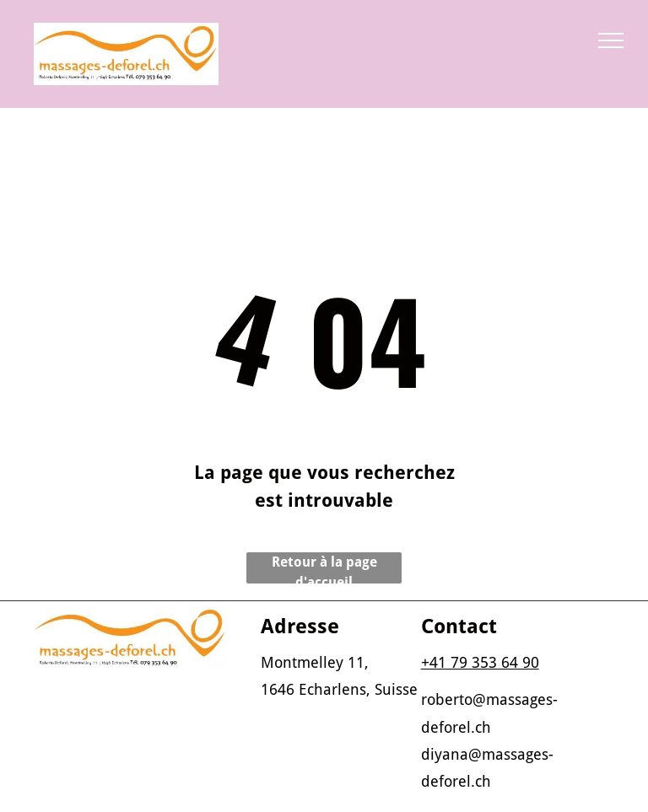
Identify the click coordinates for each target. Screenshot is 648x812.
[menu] (611, 40)
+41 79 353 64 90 (480, 662)
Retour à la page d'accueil (324, 569)
